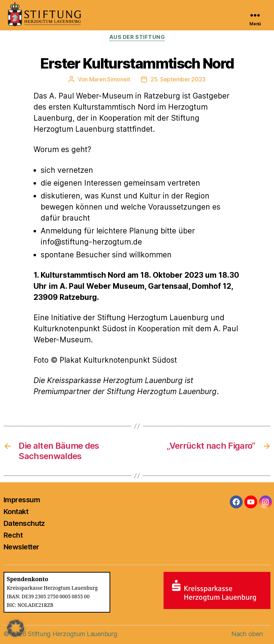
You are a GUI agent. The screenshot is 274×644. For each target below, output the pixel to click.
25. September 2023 (178, 79)
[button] (16, 628)
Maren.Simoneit (110, 79)
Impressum (22, 500)
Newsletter (21, 547)
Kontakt (16, 512)
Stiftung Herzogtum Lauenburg (72, 634)
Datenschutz (24, 523)
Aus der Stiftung (137, 37)
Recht (13, 535)
